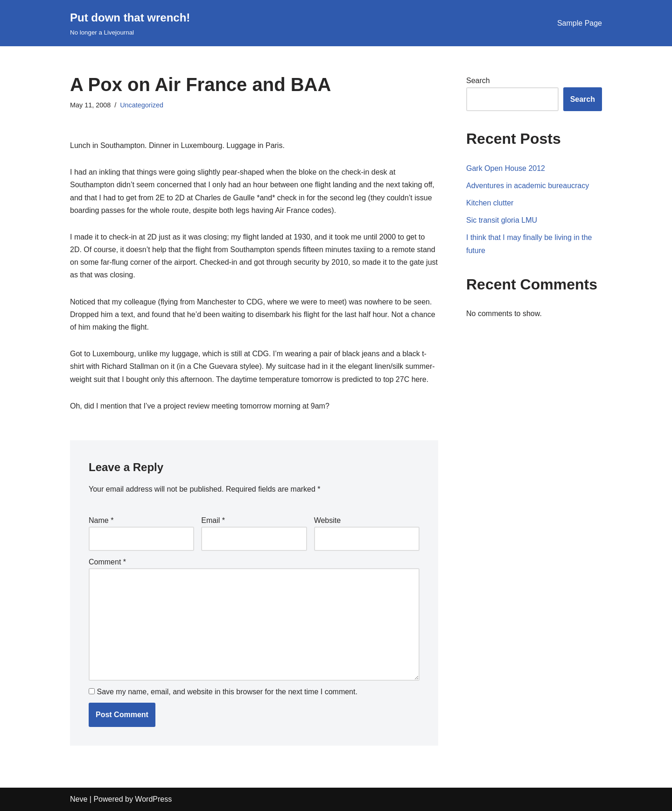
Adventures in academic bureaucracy (528, 186)
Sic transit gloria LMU (502, 220)
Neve (79, 799)
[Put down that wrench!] (130, 23)
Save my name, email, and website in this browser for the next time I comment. (227, 692)
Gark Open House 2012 (506, 168)
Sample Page (580, 23)
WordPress (153, 799)
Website (328, 520)
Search (478, 81)
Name (101, 520)
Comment (107, 562)
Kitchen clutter (490, 203)
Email (213, 520)
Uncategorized (142, 105)
